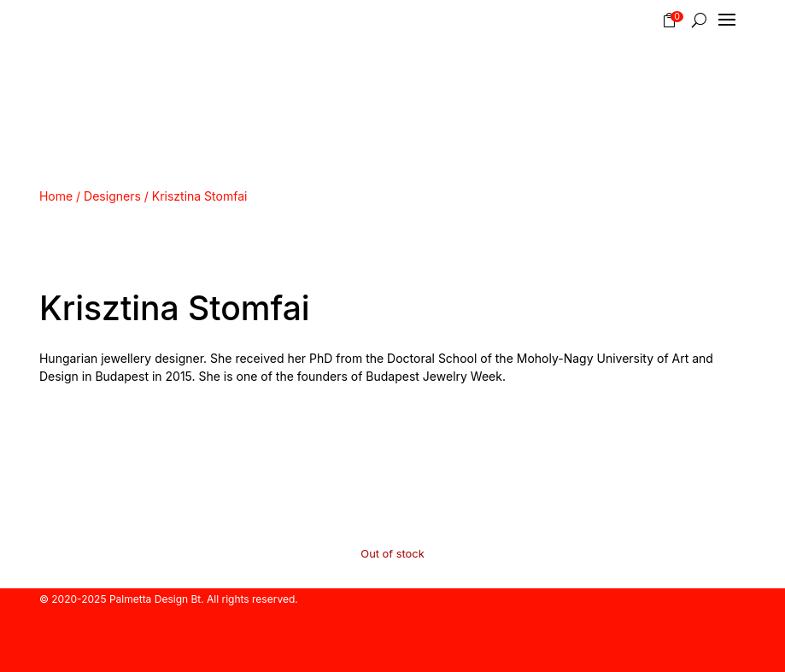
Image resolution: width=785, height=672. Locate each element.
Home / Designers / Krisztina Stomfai (143, 196)
